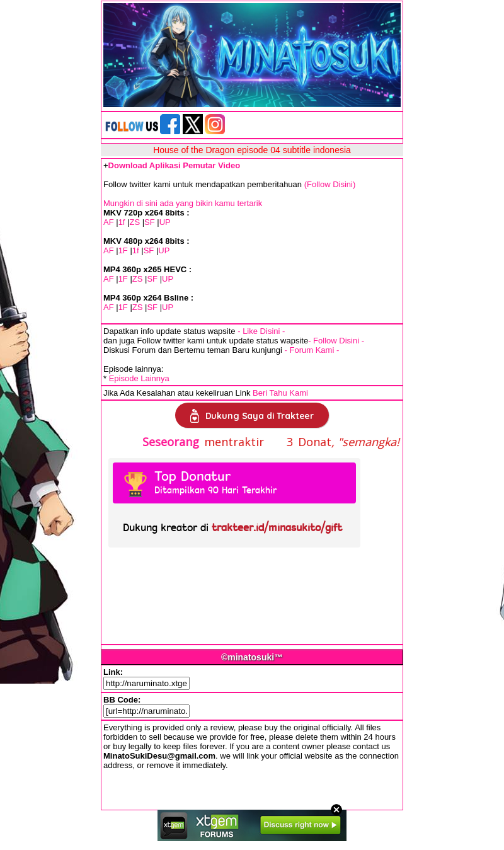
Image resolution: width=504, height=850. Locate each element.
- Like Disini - (261, 331)
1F (123, 250)
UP (165, 222)
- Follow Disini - (336, 341)
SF (150, 222)
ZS (135, 222)
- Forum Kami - (312, 350)
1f (122, 222)
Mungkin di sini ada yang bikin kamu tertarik (183, 203)
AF (109, 222)
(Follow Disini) (330, 184)
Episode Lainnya (139, 378)
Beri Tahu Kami (280, 393)
